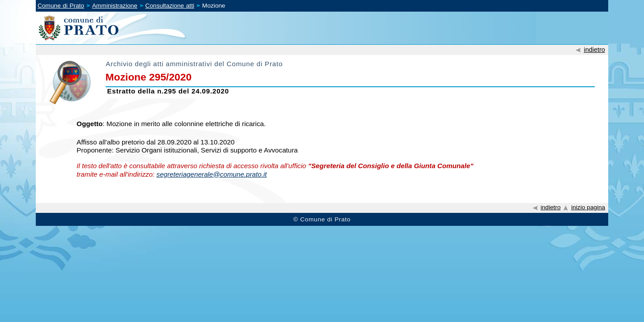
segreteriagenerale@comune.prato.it (212, 174)
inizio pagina (588, 207)
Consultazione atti (170, 6)
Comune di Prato (61, 6)
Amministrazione (115, 6)
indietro (594, 50)
